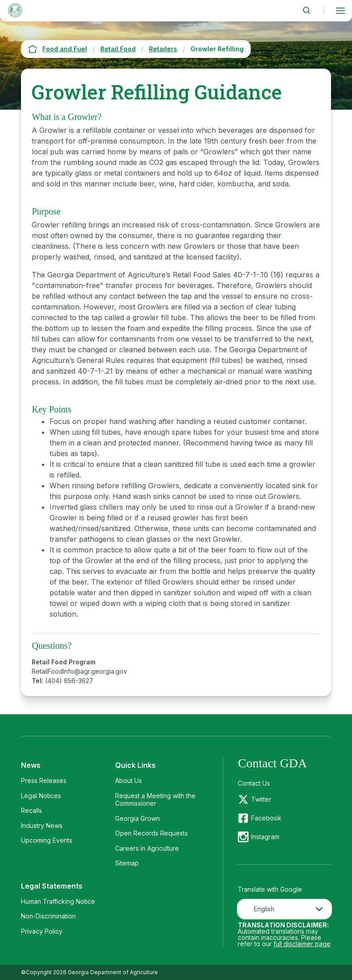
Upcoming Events (47, 840)
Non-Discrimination (48, 916)
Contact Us (254, 783)
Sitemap (127, 863)
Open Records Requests (151, 833)
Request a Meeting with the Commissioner (155, 800)
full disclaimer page (302, 944)
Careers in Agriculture (147, 848)
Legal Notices (41, 796)
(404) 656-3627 (69, 681)
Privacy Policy (42, 931)
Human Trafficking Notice (58, 901)
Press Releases (44, 780)
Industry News (42, 826)
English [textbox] (264, 909)
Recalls (31, 810)
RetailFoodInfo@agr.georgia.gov (79, 671)
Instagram (265, 837)
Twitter (261, 799)
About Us (128, 780)
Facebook (266, 818)
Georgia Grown (137, 818)
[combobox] (284, 909)
